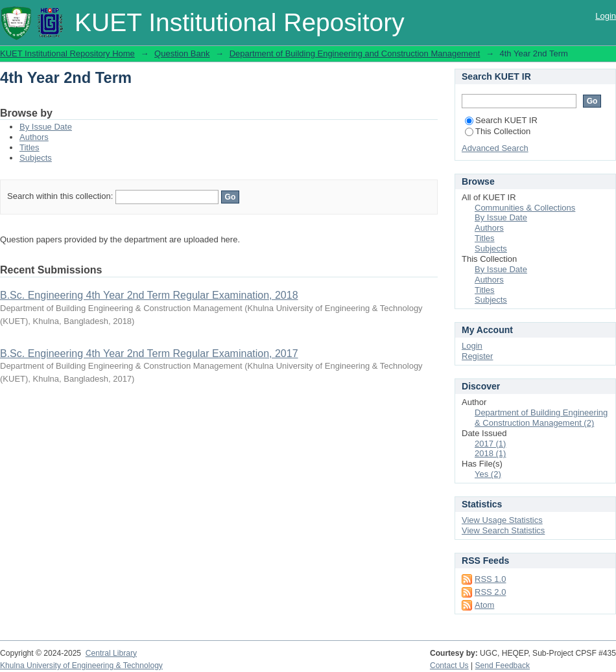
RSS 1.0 (490, 579)
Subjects (36, 158)
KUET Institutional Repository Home (67, 53)
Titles (30, 147)
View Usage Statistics (502, 520)
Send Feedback (503, 666)
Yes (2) (488, 474)
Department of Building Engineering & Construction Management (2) (541, 418)
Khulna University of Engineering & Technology (81, 666)
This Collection (498, 131)
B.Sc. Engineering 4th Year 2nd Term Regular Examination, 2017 (149, 353)
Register (477, 356)
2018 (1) (490, 453)
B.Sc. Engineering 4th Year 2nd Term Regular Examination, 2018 (149, 295)
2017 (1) (490, 444)
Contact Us (449, 666)
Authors (34, 137)
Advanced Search (495, 148)
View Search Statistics (503, 530)
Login (606, 16)
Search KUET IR (501, 120)
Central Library (111, 653)
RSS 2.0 (490, 592)
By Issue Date (46, 127)
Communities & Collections (525, 208)
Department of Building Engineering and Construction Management (355, 53)
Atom (484, 605)
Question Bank (182, 53)
